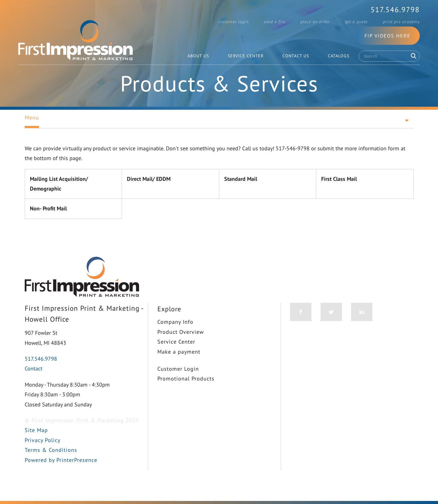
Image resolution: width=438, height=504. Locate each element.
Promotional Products (186, 379)
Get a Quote (356, 22)
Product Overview (181, 332)
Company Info (175, 322)
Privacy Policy (43, 440)
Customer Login (233, 22)
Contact (34, 368)
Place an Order (315, 22)
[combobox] (389, 56)
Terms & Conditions (51, 450)
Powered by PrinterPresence (61, 460)
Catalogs (339, 56)
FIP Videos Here (388, 36)
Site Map (36, 430)
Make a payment (179, 352)
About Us (198, 56)
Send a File (275, 22)
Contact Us (296, 56)
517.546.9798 (395, 10)
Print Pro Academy (401, 22)
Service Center (246, 56)
